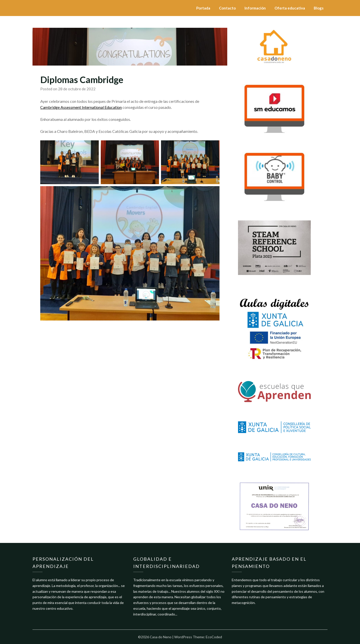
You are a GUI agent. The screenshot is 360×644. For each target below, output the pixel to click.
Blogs (319, 8)
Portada (203, 8)
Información (255, 8)
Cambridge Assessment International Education (81, 107)
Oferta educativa (290, 8)
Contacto (227, 8)
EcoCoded (214, 637)
